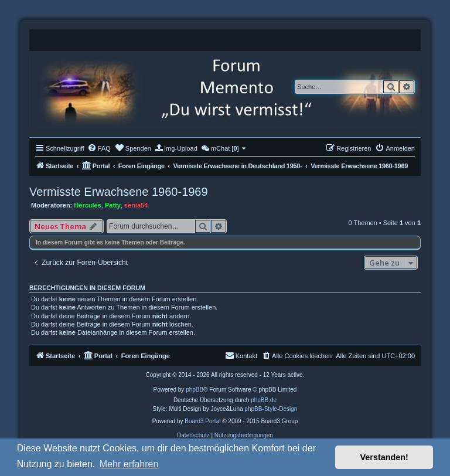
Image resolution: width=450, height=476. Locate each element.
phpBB (195, 390)
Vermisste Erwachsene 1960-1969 (119, 192)
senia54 (136, 205)
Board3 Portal (202, 421)
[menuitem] (99, 148)
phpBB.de (264, 400)
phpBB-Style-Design (271, 409)
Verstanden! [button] (384, 457)
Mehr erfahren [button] (129, 464)
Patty (113, 205)
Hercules (87, 205)
